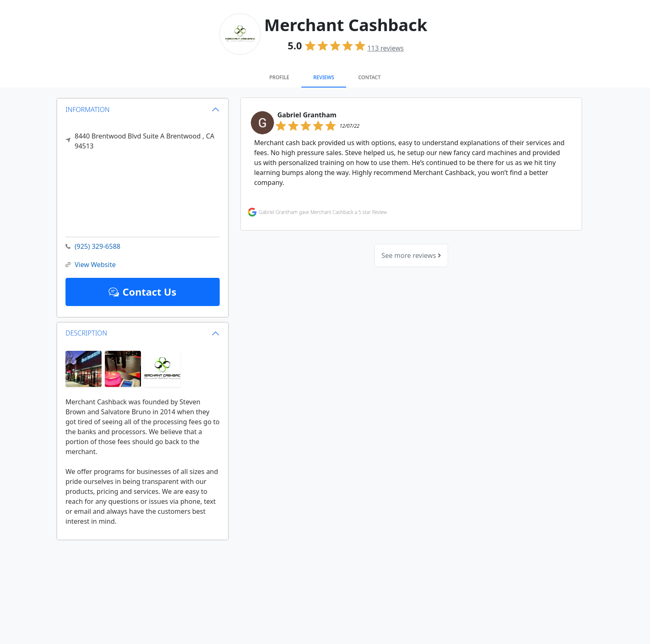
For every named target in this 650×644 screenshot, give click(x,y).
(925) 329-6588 (93, 247)
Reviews (324, 77)
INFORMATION (88, 109)
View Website (91, 265)
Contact (369, 77)
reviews (386, 48)
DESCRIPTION (86, 333)
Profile (279, 77)
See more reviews (411, 255)
